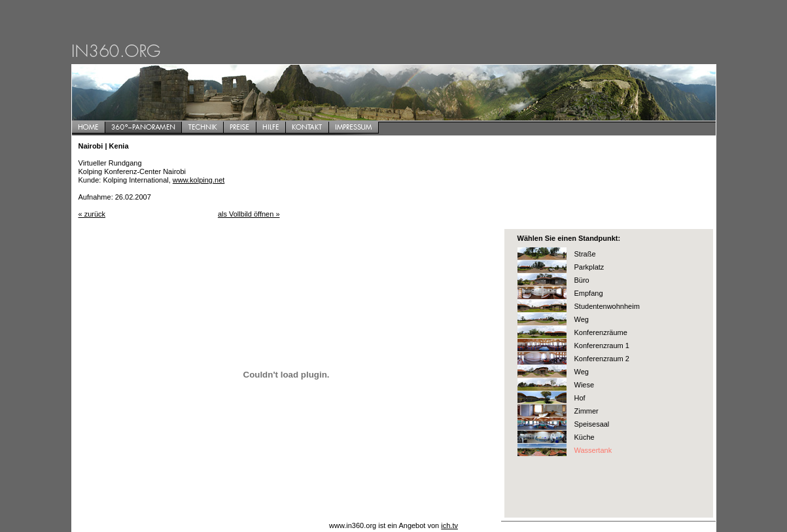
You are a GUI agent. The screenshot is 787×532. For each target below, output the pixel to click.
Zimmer (586, 411)
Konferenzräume (601, 332)
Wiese (585, 385)
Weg (582, 319)
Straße (585, 254)
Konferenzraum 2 (602, 359)
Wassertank (593, 450)
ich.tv (449, 525)
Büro (582, 280)
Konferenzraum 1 (602, 346)
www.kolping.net (199, 180)
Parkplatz (589, 267)
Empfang (589, 293)
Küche (585, 437)
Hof (580, 398)
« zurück (92, 214)
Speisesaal (592, 424)
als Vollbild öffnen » (249, 214)
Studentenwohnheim (607, 306)
